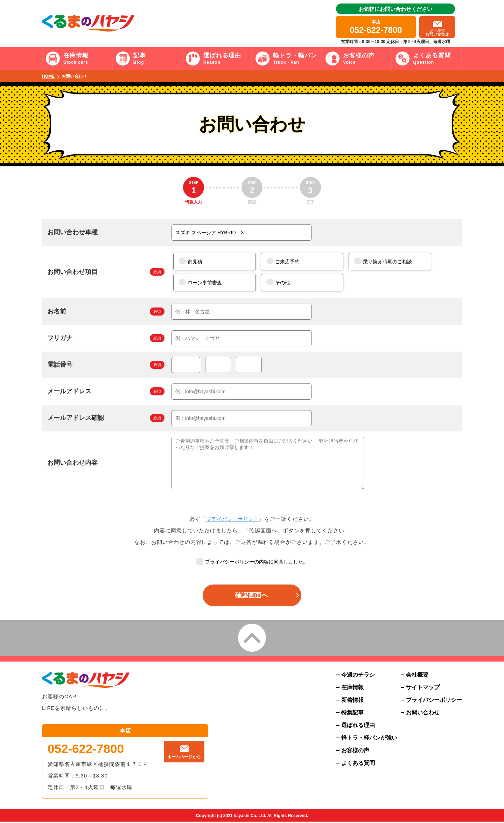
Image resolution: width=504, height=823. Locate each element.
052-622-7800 (86, 750)
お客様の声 (355, 752)
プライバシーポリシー (232, 519)
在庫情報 (352, 689)
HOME (48, 76)
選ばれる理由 (358, 727)
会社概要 (417, 676)
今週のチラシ (358, 676)
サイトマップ (423, 689)
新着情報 (352, 701)
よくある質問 (358, 765)
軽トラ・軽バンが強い (369, 739)
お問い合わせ (423, 714)
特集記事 (352, 714)
